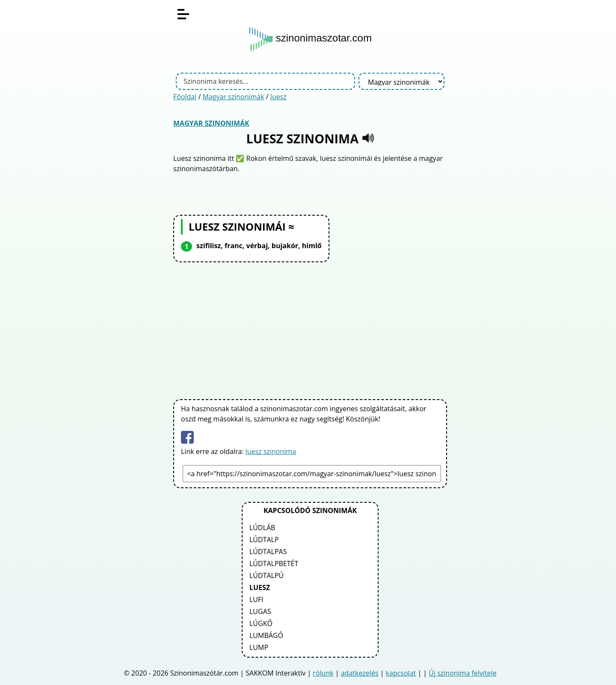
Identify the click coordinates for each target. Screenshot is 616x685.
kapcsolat (401, 673)
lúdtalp (264, 540)
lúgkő (261, 623)
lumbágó (266, 635)
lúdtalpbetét (274, 563)
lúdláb (262, 528)
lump (259, 647)
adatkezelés (360, 673)
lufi (256, 599)
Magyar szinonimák (233, 97)
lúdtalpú (267, 575)
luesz (278, 97)
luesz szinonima (271, 451)
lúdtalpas (268, 552)
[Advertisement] (310, 329)
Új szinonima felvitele (462, 673)
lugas (260, 611)
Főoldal (185, 97)
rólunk (323, 673)
